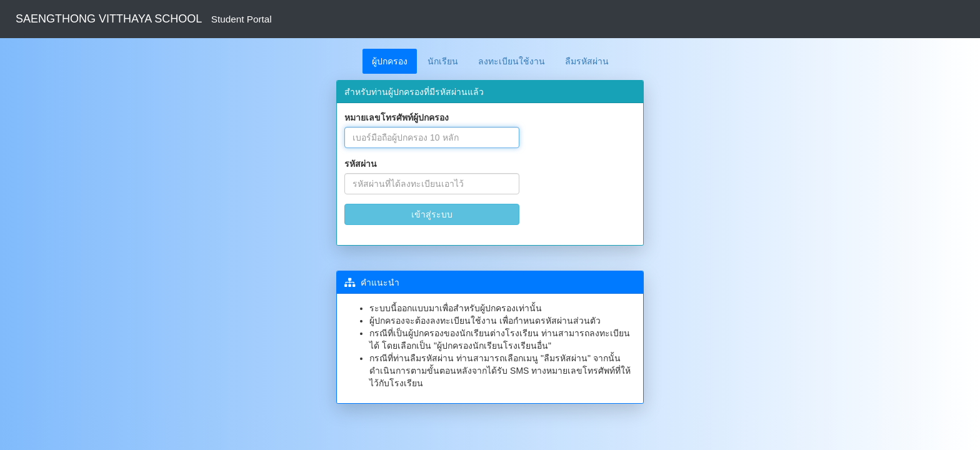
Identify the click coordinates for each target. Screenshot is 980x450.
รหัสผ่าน (361, 164)
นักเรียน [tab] (443, 61)
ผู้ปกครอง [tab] (390, 61)
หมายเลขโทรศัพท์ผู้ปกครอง (397, 117)
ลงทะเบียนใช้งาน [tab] (512, 61)
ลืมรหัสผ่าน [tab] (587, 61)
